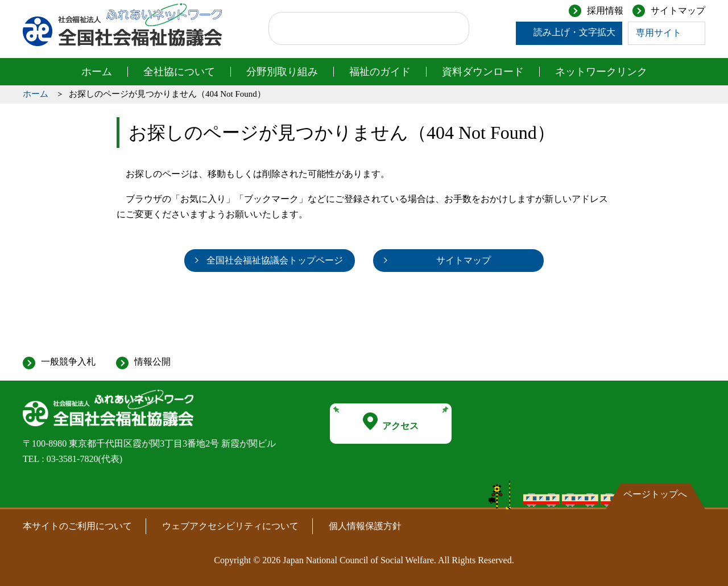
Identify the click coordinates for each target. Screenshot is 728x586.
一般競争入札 (68, 362)
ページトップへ (655, 494)
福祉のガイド (380, 72)
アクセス (391, 422)
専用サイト (659, 33)
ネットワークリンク (601, 72)
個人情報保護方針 (365, 526)
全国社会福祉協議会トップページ (275, 260)
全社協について (179, 72)
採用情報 (605, 11)
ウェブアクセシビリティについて (230, 526)
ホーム (97, 72)
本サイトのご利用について (77, 526)
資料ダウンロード (483, 72)
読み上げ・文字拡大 (574, 32)
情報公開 (152, 362)
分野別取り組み (282, 72)
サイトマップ (678, 11)
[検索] (358, 28)
